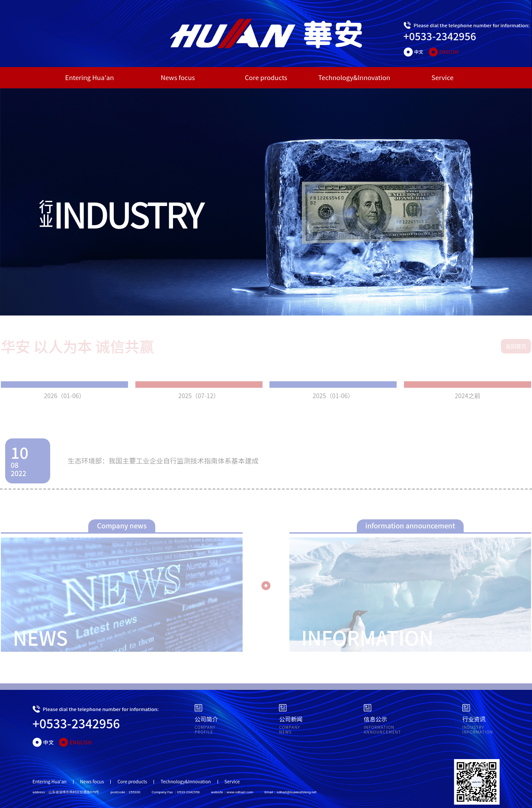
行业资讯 (474, 719)
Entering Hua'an (90, 77)
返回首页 (516, 346)
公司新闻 (291, 719)
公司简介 (206, 719)
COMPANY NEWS (290, 730)
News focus (178, 77)
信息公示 (375, 719)
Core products (266, 77)
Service (443, 77)
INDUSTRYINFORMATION (478, 730)
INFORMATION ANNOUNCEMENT (382, 730)
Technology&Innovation (354, 77)
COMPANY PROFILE (205, 730)
